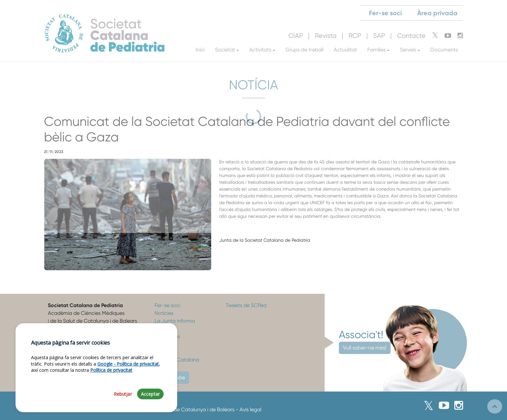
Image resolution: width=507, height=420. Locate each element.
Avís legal (250, 409)
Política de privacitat (111, 370)
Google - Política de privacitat (128, 364)
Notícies (164, 313)
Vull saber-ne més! (365, 348)
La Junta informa (175, 321)
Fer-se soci (167, 305)
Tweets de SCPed (246, 305)
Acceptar (150, 394)
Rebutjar (123, 394)
